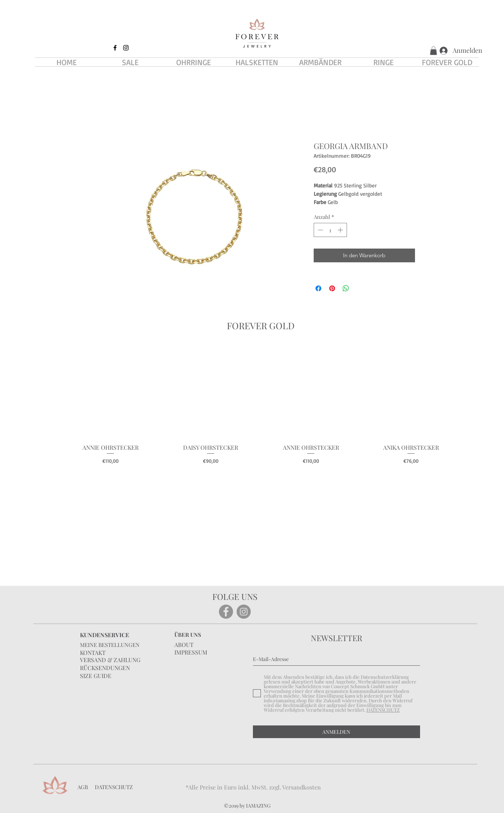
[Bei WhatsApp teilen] (346, 288)
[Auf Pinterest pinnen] (332, 288)
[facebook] (115, 48)
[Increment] (341, 230)
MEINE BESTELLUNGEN (110, 645)
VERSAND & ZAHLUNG (110, 660)
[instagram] (126, 48)
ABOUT (184, 645)
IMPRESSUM (191, 652)
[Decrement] (320, 230)
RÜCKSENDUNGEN (105, 668)
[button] (433, 51)
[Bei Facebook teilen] (318, 288)
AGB (83, 787)
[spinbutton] (330, 230)
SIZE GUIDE (96, 676)
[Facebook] (226, 612)
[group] (261, 405)
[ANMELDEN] (336, 732)
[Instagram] (244, 612)
